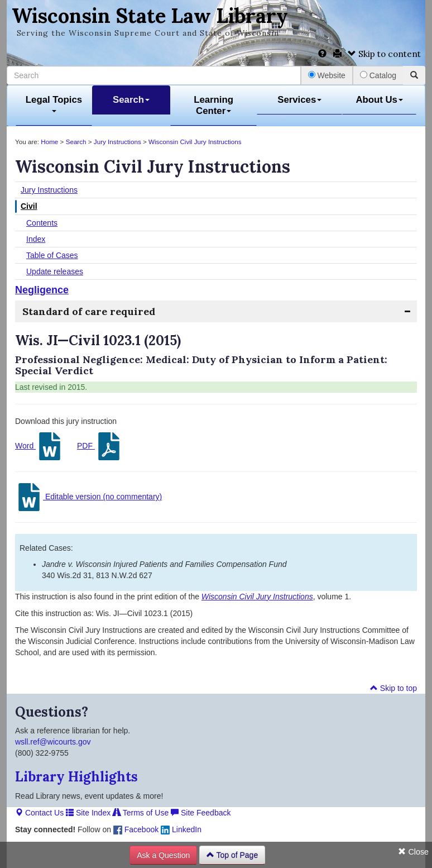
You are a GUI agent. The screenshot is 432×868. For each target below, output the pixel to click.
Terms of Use (141, 813)
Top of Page (232, 855)
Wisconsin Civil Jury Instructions (195, 142)
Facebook (136, 829)
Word (39, 446)
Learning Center (213, 105)
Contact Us (39, 813)
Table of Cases (52, 255)
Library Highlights (76, 777)
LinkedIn (181, 829)
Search (131, 100)
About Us (379, 100)
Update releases (55, 271)
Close (413, 852)
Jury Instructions (117, 142)
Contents (42, 223)
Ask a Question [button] (163, 855)
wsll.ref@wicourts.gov (53, 742)
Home (49, 142)
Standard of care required (89, 311)
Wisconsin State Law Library (150, 16)
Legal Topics (54, 104)
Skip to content (384, 54)
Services (299, 100)
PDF (100, 446)
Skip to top (393, 688)
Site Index (88, 813)
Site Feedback (201, 813)
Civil (29, 206)
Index (36, 239)
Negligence (42, 290)
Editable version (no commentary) (88, 497)
